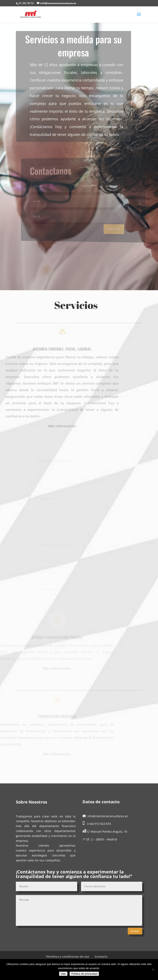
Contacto (101, 957)
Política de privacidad (84, 974)
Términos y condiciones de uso (67, 957)
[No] (153, 970)
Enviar (135, 931)
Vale (63, 974)
